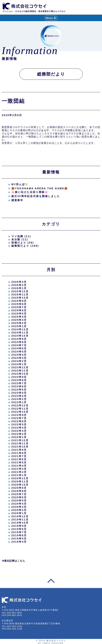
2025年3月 (19, 320)
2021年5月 (19, 462)
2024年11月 (20, 333)
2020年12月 (20, 478)
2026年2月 (19, 285)
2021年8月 (19, 453)
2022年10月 (20, 412)
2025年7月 (19, 307)
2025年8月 (19, 304)
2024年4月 (19, 355)
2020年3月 (19, 507)
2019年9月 (19, 526)
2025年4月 (19, 317)
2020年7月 (19, 494)
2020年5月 (19, 501)
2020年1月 (19, 513)
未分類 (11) (20, 239)
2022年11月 (20, 409)
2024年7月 (19, 345)
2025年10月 (20, 298)
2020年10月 (20, 485)
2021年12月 (20, 440)
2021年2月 (19, 472)
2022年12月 (20, 405)
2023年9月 (19, 377)
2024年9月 (19, 339)
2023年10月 (20, 374)
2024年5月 (19, 352)
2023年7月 (19, 383)
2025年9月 (19, 301)
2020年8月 (19, 491)
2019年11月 (20, 520)
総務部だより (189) (25, 246)
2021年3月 (19, 469)
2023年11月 (20, 371)
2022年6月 (19, 421)
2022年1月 (19, 437)
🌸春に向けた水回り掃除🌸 (30, 192)
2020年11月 (20, 482)
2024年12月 (20, 329)
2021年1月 (19, 475)
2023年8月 (19, 380)
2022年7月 (19, 418)
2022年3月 (19, 431)
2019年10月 (20, 523)
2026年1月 (19, 288)
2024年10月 (20, 336)
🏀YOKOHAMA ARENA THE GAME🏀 (40, 188)
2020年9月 (19, 488)
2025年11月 (20, 295)
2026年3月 (19, 282)
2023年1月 (19, 402)
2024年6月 (19, 348)
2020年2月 (19, 510)
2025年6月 (19, 310)
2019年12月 (20, 516)
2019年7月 (19, 532)
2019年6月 (19, 535)
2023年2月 (19, 399)
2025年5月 (19, 314)
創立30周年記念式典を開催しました (36, 196)
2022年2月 (19, 434)
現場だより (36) (23, 243)
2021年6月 (19, 459)
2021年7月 (19, 456)
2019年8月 (19, 529)
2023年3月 (19, 396)
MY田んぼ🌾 (20, 184)
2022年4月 (19, 428)
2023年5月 (19, 390)
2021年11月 (20, 443)
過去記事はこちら (13, 561)
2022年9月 (19, 415)
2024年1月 (19, 364)
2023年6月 (19, 386)
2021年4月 (19, 466)
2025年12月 (20, 291)
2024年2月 (19, 361)
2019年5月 (19, 539)
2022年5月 (19, 424)
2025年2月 (19, 323)
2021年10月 (20, 447)
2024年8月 (19, 342)
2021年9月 (19, 450)
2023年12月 (20, 367)
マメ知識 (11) (21, 236)
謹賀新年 (17, 200)
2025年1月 (19, 326)
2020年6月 (19, 497)
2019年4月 (19, 542)
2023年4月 (19, 393)
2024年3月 (19, 358)
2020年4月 (19, 504)
